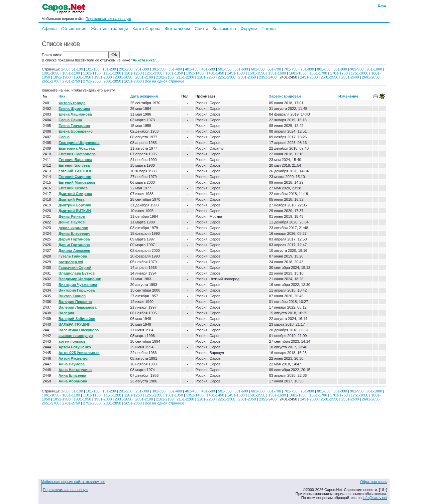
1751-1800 (360, 73)
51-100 (77, 69)
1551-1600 (277, 73)
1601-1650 (298, 73)
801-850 (324, 69)
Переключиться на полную (108, 19)
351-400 (175, 69)
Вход (382, 5)
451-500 (208, 69)
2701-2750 (71, 81)
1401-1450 (216, 73)
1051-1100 (71, 73)
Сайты (201, 29)
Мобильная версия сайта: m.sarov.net (73, 482)
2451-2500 (309, 77)
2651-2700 (51, 81)
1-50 (65, 69)
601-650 (258, 69)
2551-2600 (350, 77)
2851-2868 (133, 81)
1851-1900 (62, 77)
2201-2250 (206, 77)
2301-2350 (247, 77)
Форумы (249, 29)
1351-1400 (195, 73)
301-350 (158, 69)
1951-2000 (103, 77)
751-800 (307, 69)
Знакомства (224, 29)
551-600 (241, 69)
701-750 (291, 69)
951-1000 (374, 69)
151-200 (109, 69)
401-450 (192, 69)
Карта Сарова (146, 29)
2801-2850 (113, 81)
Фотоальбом (177, 29)
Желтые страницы (110, 29)
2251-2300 (227, 77)
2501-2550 (330, 77)
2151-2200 (185, 77)
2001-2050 (124, 77)
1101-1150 (92, 73)
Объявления (74, 29)
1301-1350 (174, 73)
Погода (269, 29)
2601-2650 (371, 77)
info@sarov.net (375, 498)
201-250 (126, 69)
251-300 (142, 69)
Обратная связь (374, 482)
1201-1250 (133, 73)
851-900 (340, 69)
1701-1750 (339, 73)
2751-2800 (92, 81)
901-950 (357, 69)
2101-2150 (165, 77)
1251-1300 (154, 73)
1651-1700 (318, 73)
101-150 (93, 69)
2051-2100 (144, 77)
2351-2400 (268, 77)
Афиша (49, 29)
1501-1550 (257, 73)
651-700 (274, 69)
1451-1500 (236, 73)
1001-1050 (51, 73)
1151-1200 (113, 73)
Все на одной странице (165, 81)
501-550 (225, 69)
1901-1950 (82, 77)
